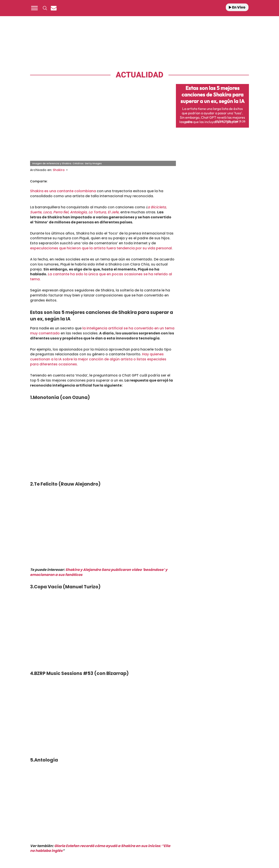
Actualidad (139, 75)
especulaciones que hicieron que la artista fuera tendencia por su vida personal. (101, 248)
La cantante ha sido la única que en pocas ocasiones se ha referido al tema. (101, 277)
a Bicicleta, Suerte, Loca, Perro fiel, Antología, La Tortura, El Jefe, (98, 210)
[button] (34, 8)
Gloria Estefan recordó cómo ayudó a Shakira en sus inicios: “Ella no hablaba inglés (100, 848)
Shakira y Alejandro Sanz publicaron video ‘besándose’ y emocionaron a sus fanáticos (99, 572)
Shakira (59, 170)
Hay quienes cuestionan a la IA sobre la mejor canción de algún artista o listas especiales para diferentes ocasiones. (98, 359)
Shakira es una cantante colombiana (63, 191)
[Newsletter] (54, 8)
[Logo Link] (139, 8)
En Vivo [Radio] (237, 7)
